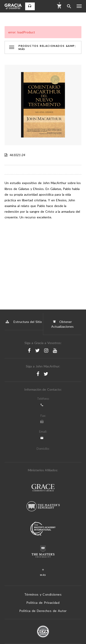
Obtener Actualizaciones (62, 324)
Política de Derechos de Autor (43, 611)
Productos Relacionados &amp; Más (47, 47)
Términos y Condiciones (43, 594)
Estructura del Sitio (24, 322)
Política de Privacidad (43, 603)
